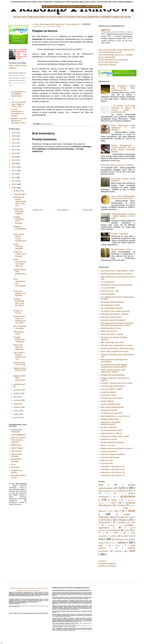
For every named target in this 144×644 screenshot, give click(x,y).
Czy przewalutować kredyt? (112, 430)
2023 (14, 139)
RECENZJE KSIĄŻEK (110, 17)
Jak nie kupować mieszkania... (20, 327)
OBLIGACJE (34, 17)
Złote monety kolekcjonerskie (112, 407)
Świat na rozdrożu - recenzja (112, 334)
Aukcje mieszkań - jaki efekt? (19, 246)
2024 (14, 136)
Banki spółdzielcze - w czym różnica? (115, 416)
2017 (14, 160)
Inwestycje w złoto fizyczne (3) (113, 472)
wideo (101, 545)
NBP (126, 517)
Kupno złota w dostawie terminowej (115, 351)
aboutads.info (78, 622)
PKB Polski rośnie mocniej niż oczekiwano (117, 165)
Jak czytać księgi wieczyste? (112, 308)
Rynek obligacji (17, 448)
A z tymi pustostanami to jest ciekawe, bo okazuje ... (17, 112)
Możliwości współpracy (107, 566)
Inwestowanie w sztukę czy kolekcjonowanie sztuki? (20, 319)
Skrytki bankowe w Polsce (121, 249)
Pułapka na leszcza (18, 312)
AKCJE (16, 17)
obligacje (122, 520)
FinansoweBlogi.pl (18, 435)
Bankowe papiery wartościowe (113, 442)
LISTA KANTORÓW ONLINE (110, 52)
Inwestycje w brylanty (109, 410)
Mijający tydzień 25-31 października (20, 378)
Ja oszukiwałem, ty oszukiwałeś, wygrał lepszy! (19, 94)
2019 (14, 153)
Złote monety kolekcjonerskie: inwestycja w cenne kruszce (123, 197)
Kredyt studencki (107, 401)
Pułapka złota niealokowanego (113, 375)
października (19, 384)
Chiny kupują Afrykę (18, 333)
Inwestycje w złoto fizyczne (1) (113, 466)
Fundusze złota (107, 463)
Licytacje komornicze (109, 451)
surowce (125, 536)
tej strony (77, 624)
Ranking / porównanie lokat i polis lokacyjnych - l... (19, 303)
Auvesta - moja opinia (120, 234)
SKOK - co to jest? (108, 445)
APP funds (15, 467)
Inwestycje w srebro (109, 395)
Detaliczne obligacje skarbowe (113, 454)
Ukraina (112, 543)
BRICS (111, 491)
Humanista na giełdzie (17, 471)
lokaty (131, 511)
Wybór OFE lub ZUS (109, 331)
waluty (122, 542)
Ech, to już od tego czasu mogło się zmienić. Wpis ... (18, 104)
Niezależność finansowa (16, 460)
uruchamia (54, 36)
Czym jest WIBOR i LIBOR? (112, 389)
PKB (133, 522)
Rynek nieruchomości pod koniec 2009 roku (20, 263)
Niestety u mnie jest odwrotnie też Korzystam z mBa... (19, 121)
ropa (127, 530)
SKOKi (116, 533)
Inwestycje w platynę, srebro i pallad (115, 436)
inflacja (114, 500)
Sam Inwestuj (16, 451)
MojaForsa (106, 30)
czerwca (17, 400)
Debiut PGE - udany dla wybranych (18, 347)
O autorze (102, 561)
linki (117, 511)
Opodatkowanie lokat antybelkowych (20, 273)
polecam (21, 76)
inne (113, 503)
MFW (117, 517)
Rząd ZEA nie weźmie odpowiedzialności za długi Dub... (20, 201)
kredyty (121, 505)
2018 (14, 157)
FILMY (98, 17)
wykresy (118, 551)
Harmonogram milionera (17, 455)
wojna (118, 546)
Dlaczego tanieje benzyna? (111, 317)
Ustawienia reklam (82, 620)
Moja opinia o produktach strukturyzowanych (111, 423)
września (17, 390)
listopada (17, 194)
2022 (14, 143)
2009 (14, 188)
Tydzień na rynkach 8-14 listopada (19, 293)
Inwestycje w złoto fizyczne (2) (113, 469)
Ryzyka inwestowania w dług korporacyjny (117, 348)
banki (122, 488)
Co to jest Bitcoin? (108, 282)
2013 (14, 174)
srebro (114, 536)
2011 (14, 181)
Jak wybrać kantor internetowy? (113, 320)
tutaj (19, 73)
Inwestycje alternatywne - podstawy (115, 314)
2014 (14, 170)
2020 (14, 150)
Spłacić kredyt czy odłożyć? (112, 433)
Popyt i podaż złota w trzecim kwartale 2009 (20, 237)
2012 (14, 177)
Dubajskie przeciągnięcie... (20, 229)
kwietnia (17, 407)
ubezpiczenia (119, 539)
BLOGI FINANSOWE (107, 57)
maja (16, 404)
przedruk (111, 525)
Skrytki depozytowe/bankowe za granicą (117, 274)
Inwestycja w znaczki (109, 439)
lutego (16, 414)
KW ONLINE (126, 17)
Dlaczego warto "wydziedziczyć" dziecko (117, 345)
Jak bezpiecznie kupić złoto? (112, 413)
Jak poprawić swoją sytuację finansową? (117, 285)
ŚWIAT (60, 17)
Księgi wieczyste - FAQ (110, 291)
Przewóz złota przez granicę (112, 398)
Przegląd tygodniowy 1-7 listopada (20, 339)
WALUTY (45, 17)
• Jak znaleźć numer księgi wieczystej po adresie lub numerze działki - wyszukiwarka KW (123, 109)
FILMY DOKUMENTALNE (109, 62)
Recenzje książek (108, 294)
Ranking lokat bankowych (16, 431)
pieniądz (122, 522)
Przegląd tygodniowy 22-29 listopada (19, 220)
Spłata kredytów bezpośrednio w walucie (117, 448)
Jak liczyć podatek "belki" (111, 404)
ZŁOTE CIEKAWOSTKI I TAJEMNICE (113, 60)
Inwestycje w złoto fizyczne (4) (113, 475)
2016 (14, 164)
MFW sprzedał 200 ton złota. (20, 364)
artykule (54, 45)
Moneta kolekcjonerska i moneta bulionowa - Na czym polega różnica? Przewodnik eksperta (123, 148)
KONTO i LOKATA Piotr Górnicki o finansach (18, 440)
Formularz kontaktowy (107, 563)
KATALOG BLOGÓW (85, 17)
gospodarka (47, 124)
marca (16, 411)
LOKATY (24, 17)
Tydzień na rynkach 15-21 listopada (20, 254)
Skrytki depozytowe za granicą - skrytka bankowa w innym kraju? (123, 216)
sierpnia (17, 393)
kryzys (133, 505)
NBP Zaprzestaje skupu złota (112, 342)
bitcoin (101, 491)
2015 (14, 167)
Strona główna (63, 210)
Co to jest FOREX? (108, 288)
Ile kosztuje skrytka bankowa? (113, 302)
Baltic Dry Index (107, 460)
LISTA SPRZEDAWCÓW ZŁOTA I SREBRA (116, 55)
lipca (15, 397)
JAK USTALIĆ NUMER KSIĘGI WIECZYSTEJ (117, 50)
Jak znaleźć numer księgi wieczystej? (115, 311)
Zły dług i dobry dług (109, 427)
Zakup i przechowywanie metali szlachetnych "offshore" (113, 371)
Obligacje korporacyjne (110, 419)
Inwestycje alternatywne (110, 457)
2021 (14, 146)
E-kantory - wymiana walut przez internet (117, 383)
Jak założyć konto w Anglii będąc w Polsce (117, 271)
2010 (14, 184)
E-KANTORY (70, 17)
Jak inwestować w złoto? (110, 305)
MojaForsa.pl (16, 445)
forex (115, 493)
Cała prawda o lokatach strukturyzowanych (20, 356)
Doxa (13, 464)
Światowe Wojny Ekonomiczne (113, 386)
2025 (14, 133)
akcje (101, 485)
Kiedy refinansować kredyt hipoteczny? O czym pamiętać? (57, 24)
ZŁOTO (53, 17)
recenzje (115, 530)
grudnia (17, 191)
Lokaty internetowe (108, 392)
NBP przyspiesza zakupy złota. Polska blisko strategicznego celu (123, 88)
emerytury (122, 491)
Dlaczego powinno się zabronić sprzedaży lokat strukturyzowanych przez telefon (117, 324)
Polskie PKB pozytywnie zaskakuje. (19, 211)
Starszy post (87, 210)
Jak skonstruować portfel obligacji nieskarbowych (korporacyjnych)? (114, 366)
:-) (12, 99)
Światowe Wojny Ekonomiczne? (20, 370)
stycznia (17, 418)
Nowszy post (38, 210)
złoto (132, 551)
